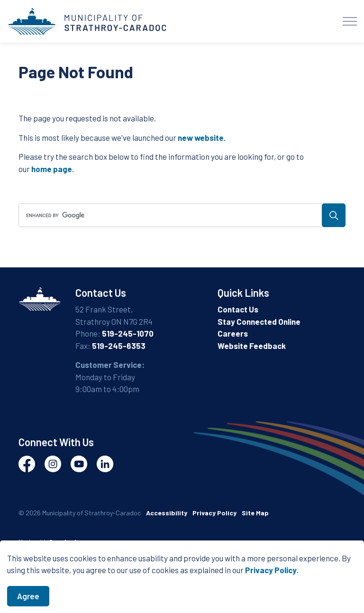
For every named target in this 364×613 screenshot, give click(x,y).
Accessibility (167, 513)
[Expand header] (350, 21)
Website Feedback (252, 346)
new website (201, 137)
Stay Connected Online (259, 321)
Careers (233, 333)
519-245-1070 (128, 333)
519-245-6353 (119, 346)
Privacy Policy (271, 584)
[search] (180, 215)
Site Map (255, 513)
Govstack (64, 542)
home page (52, 169)
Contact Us (238, 309)
